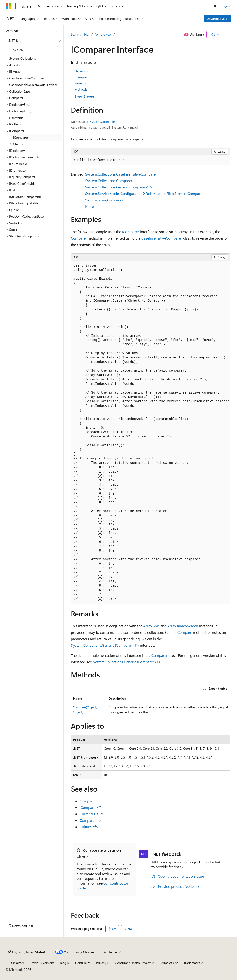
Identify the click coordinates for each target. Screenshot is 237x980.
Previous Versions (42, 963)
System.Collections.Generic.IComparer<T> (105, 645)
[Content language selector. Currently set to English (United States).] (27, 952)
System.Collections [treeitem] (23, 58)
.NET (87, 34)
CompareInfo (90, 820)
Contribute (83, 963)
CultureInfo (89, 827)
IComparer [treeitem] (20, 137)
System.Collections (103, 122)
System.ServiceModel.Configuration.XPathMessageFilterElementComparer (144, 193)
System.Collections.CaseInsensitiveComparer (121, 174)
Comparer (159, 655)
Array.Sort (151, 626)
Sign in (227, 6)
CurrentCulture (92, 814)
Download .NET (218, 19)
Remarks (81, 83)
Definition (81, 71)
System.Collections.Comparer (109, 181)
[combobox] (34, 41)
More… (91, 206)
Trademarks (192, 963)
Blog (63, 963)
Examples (81, 77)
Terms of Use (169, 963)
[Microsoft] (9, 6)
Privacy (101, 963)
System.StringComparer (104, 200)
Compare (78, 238)
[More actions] (226, 35)
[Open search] (215, 6)
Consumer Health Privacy (133, 963)
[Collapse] (57, 31)
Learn (75, 34)
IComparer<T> (92, 807)
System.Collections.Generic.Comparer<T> (119, 187)
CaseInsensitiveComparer (162, 238)
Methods (81, 89)
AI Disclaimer (15, 963)
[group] (150, 432)
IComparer (131, 232)
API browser (103, 34)
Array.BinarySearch (183, 626)
